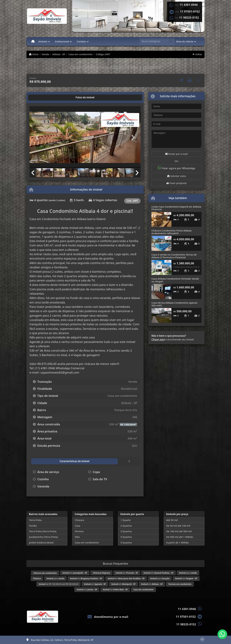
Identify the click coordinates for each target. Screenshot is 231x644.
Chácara (79, 520)
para (188, 573)
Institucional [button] (62, 41)
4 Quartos (126, 537)
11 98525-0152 (189, 18)
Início (34, 54)
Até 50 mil (172, 520)
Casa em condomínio (81, 54)
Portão (33, 526)
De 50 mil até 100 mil (178, 526)
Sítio (77, 537)
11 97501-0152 (190, 12)
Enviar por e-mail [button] (176, 154)
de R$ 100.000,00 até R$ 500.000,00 (59, 584)
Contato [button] (81, 41)
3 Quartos (126, 531)
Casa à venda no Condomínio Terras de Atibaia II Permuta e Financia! (174, 256)
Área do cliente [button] (185, 41)
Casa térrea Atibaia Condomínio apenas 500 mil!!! (174, 304)
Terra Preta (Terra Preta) (43, 531)
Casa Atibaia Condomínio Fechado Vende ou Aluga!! (175, 280)
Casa (77, 526)
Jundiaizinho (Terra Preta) (43, 537)
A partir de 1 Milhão (178, 542)
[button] (38, 137)
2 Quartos (126, 526)
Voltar (197, 54)
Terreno (79, 531)
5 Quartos (126, 542)
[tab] (40, 98)
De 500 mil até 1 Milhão (180, 537)
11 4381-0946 (189, 5)
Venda (45, 54)
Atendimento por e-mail (108, 617)
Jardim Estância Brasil (41, 542)
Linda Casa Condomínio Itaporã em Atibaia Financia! (176, 208)
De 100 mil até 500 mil (179, 531)
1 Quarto (126, 520)
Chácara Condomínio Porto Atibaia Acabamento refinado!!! (171, 232)
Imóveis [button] (43, 41)
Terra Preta (35, 520)
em (75, 573)
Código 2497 (103, 54)
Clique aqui (158, 339)
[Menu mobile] (33, 41)
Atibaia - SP (59, 54)
